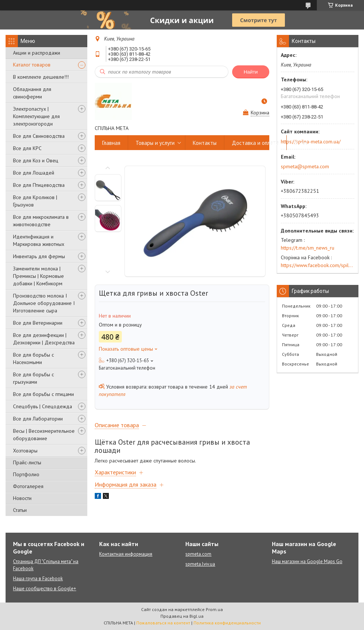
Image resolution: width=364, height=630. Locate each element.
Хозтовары (25, 451)
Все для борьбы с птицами (43, 394)
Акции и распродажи (37, 53)
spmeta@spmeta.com (305, 166)
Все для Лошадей (34, 173)
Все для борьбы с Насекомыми (33, 358)
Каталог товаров (32, 65)
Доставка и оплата (255, 143)
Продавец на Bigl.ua (182, 616)
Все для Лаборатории (38, 419)
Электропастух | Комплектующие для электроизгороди (36, 116)
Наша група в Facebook (38, 579)
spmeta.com (198, 554)
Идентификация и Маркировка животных (39, 240)
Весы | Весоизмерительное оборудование (44, 435)
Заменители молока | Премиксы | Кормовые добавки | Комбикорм (38, 276)
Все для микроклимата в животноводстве (41, 221)
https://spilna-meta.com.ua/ (311, 142)
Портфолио (26, 474)
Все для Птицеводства (39, 185)
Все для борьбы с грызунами (33, 378)
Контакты (205, 143)
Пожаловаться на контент (163, 623)
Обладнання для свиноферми (32, 93)
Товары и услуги (155, 143)
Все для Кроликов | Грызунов (35, 201)
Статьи (20, 510)
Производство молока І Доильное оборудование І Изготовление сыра (44, 303)
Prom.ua (214, 609)
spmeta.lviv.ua (200, 564)
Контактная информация (126, 554)
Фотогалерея (28, 486)
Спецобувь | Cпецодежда (43, 406)
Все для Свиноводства (39, 136)
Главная (111, 143)
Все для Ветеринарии (38, 323)
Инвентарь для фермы (39, 256)
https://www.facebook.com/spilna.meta (318, 265)
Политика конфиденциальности (227, 623)
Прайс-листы (27, 462)
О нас (301, 143)
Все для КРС (27, 148)
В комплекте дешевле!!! (41, 77)
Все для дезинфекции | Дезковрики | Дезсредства (44, 339)
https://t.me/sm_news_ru (308, 248)
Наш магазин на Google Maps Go (307, 561)
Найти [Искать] (251, 72)
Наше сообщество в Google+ (45, 589)
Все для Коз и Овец (36, 160)
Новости (22, 498)
